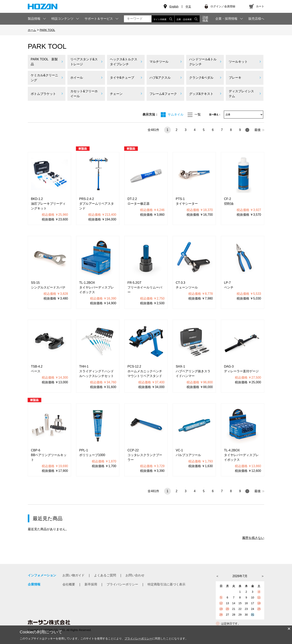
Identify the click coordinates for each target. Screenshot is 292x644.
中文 (188, 7)
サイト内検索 (163, 19)
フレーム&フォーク (163, 94)
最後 (259, 130)
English (174, 7)
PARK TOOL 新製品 (44, 62)
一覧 (198, 114)
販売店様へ (256, 19)
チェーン (116, 94)
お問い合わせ (135, 575)
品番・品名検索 (187, 19)
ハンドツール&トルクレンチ (203, 62)
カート (260, 6)
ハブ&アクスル (160, 78)
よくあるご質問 (105, 575)
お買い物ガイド (73, 575)
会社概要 (69, 584)
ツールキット (238, 62)
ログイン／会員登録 (223, 6)
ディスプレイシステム (241, 94)
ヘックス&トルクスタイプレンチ (124, 62)
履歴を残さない (253, 538)
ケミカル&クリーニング (44, 78)
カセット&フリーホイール (84, 94)
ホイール (77, 78)
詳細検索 (205, 19)
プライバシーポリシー (122, 584)
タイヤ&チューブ (122, 78)
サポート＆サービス (99, 19)
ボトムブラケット (43, 94)
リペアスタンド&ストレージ (84, 62)
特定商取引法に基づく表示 (166, 584)
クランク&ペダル (201, 78)
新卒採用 (91, 584)
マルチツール (159, 62)
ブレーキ (235, 78)
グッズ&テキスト (201, 94)
